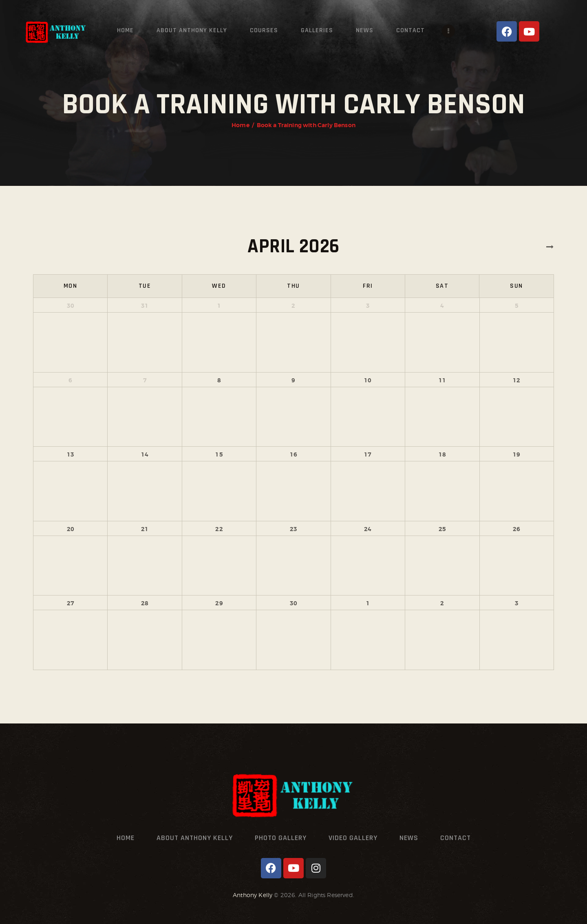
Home (241, 125)
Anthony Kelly (253, 895)
